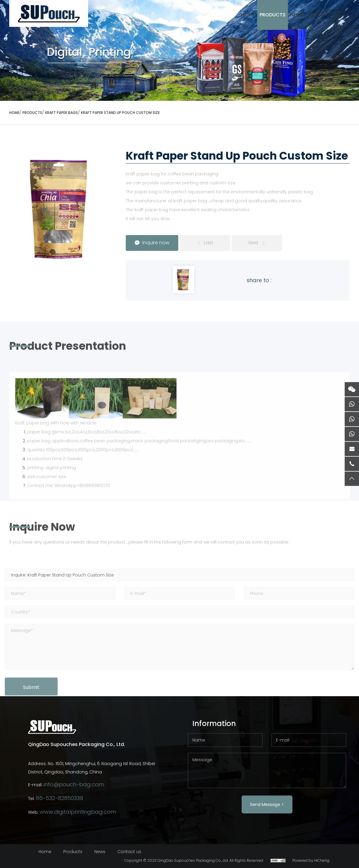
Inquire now (156, 243)
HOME (248, 15)
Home (45, 852)
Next (253, 243)
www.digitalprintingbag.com (78, 812)
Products (273, 15)
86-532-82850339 (59, 798)
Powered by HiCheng (311, 860)
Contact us (129, 852)
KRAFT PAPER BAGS (62, 113)
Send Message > (267, 804)
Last (209, 243)
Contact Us (324, 15)
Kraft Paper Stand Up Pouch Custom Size (120, 113)
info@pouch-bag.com (74, 784)
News (297, 15)
